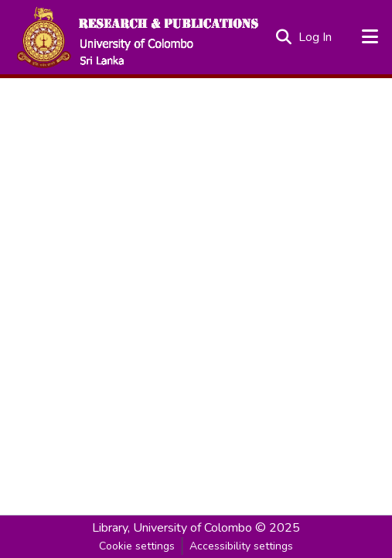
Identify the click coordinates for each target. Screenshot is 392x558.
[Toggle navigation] (370, 37)
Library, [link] (111, 528)
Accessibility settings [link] (241, 546)
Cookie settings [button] (137, 546)
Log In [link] (316, 37)
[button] (137, 37)
